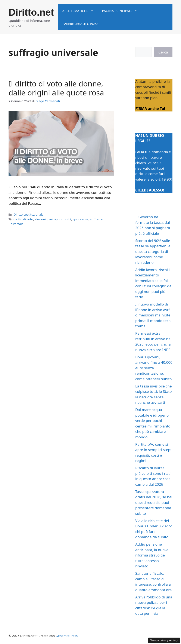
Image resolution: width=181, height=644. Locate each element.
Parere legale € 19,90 (80, 24)
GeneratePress (67, 636)
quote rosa (81, 219)
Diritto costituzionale (29, 214)
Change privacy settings (164, 640)
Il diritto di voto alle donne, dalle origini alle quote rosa (56, 88)
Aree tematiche (80, 11)
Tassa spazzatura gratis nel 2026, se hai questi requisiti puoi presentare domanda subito (154, 502)
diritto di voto (23, 219)
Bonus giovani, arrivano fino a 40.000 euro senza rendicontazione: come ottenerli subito (154, 368)
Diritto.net (31, 12)
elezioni (40, 219)
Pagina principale (122, 11)
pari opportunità (59, 219)
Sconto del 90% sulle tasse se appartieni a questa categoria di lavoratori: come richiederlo (153, 252)
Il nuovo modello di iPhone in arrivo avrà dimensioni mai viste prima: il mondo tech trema (153, 315)
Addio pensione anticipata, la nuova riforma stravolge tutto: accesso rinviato (152, 555)
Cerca (163, 52)
